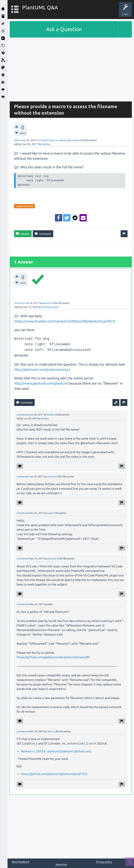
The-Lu (51, 731)
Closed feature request (54, 140)
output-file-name (24, 206)
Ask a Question (64, 29)
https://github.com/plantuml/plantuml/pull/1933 (54, 774)
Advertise (61, 864)
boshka (76, 140)
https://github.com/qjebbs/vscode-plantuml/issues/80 (53, 657)
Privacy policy (104, 862)
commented (23, 415)
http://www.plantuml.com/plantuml (41, 383)
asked (17, 140)
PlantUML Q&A (40, 7)
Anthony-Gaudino (50, 307)
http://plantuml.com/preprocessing (41, 369)
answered (19, 303)
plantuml (47, 303)
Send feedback (21, 862)
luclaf (50, 513)
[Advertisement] (71, 68)
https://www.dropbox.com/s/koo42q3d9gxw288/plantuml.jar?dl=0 (65, 321)
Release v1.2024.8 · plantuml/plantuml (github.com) (56, 751)
